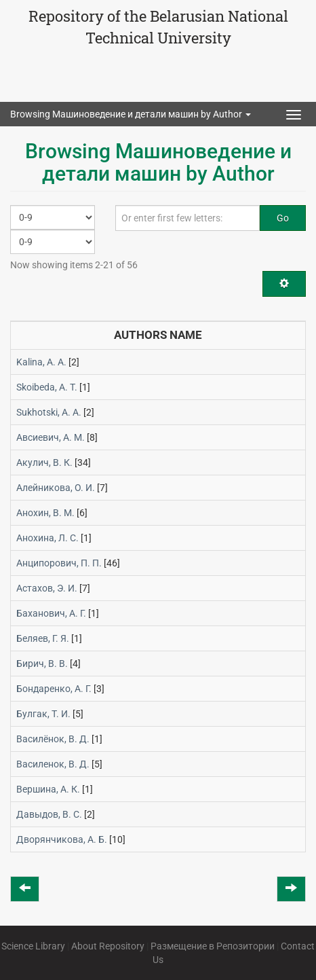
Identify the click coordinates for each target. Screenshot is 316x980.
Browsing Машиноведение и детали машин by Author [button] (131, 114)
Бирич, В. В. (42, 664)
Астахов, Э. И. (47, 588)
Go (283, 218)
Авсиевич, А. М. (51, 437)
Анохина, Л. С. (47, 538)
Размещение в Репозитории (213, 946)
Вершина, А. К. (48, 789)
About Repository (108, 946)
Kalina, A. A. (41, 362)
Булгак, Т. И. (43, 714)
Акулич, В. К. (44, 462)
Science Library (33, 946)
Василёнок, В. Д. (53, 739)
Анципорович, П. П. (59, 563)
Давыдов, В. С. (49, 814)
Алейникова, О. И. (56, 488)
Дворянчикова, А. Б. (62, 839)
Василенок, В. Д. (53, 764)
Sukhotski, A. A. (49, 412)
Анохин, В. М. (45, 513)
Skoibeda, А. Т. (47, 387)
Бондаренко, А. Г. (54, 689)
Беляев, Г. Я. (43, 638)
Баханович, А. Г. (51, 613)
